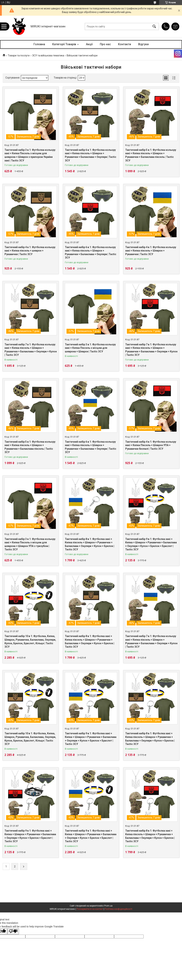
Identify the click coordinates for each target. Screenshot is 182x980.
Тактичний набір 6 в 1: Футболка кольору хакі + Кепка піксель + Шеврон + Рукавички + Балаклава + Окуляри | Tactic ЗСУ (91, 155)
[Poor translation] (13, 931)
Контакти (125, 44)
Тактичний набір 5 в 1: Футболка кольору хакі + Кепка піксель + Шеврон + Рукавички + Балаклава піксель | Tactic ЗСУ (151, 155)
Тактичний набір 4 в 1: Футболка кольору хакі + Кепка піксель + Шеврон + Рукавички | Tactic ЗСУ (151, 251)
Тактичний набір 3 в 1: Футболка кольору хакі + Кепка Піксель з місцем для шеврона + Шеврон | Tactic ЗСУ (90, 348)
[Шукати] (154, 27)
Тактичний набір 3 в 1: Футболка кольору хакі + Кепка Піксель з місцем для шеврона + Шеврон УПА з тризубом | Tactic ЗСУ (30, 544)
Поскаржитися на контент (90, 909)
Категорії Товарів (64, 44)
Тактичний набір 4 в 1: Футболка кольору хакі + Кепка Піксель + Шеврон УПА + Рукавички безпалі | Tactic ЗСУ (151, 445)
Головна (39, 44)
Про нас (105, 44)
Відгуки (143, 44)
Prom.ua (108, 906)
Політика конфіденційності (118, 909)
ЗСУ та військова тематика (48, 55)
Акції (89, 44)
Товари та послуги (19, 55)
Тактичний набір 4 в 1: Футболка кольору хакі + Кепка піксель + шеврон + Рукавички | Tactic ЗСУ (30, 251)
